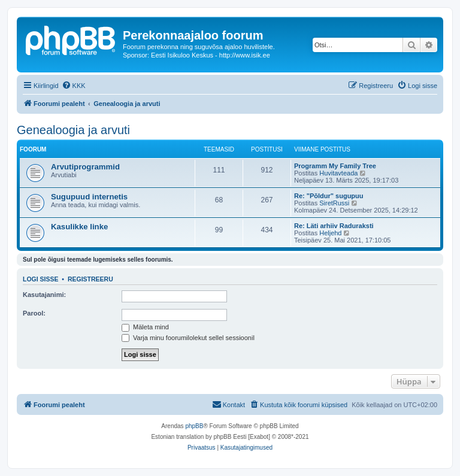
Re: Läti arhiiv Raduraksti (334, 226)
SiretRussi (334, 203)
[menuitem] (74, 86)
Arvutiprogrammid (85, 167)
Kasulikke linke (79, 227)
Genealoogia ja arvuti (73, 130)
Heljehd (330, 233)
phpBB (194, 426)
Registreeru (90, 279)
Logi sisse (41, 279)
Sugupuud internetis (89, 197)
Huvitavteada (338, 173)
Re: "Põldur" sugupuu (329, 196)
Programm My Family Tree (335, 166)
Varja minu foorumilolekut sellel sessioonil (188, 338)
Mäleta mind (145, 327)
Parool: (34, 313)
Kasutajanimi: (44, 295)
